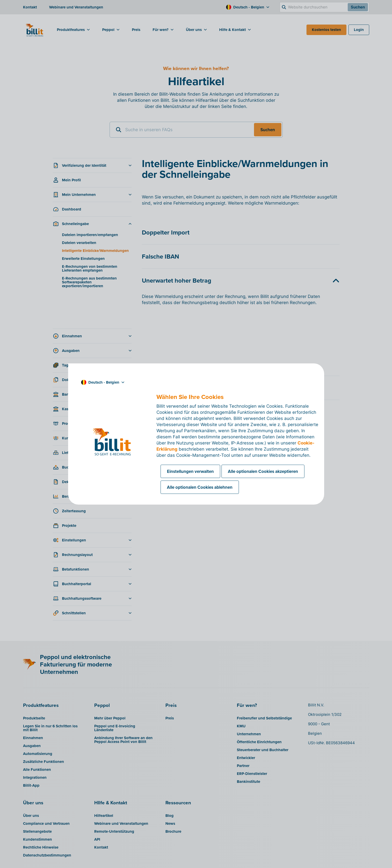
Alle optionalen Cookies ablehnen (200, 487)
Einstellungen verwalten (190, 471)
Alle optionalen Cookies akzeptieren (263, 471)
